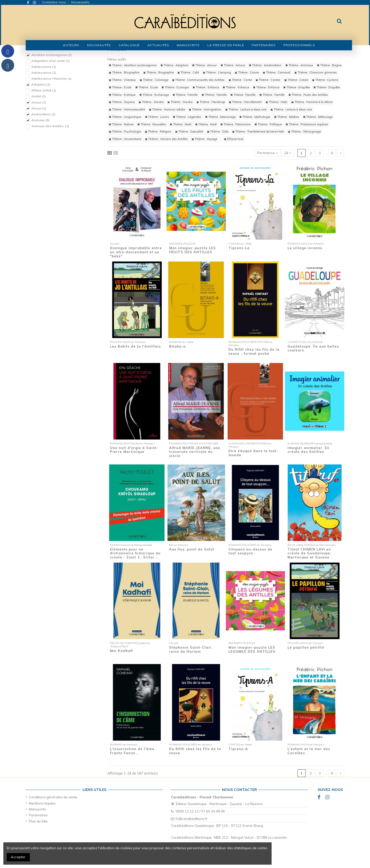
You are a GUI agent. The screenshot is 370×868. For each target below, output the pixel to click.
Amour (39, 102)
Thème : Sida (218, 132)
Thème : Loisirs (157, 117)
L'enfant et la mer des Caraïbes (309, 751)
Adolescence (44, 67)
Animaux (40, 120)
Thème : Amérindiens (265, 65)
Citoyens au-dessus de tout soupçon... (250, 551)
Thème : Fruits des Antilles (308, 95)
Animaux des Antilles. (50, 126)
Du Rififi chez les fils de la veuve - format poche (254, 351)
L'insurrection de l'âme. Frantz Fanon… (133, 751)
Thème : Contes (268, 80)
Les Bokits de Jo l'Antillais (135, 346)
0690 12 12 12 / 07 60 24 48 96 (200, 811)
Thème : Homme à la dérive (312, 102)
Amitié (39, 96)
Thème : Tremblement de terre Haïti (258, 132)
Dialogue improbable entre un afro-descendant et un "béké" (136, 252)
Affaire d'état (44, 90)
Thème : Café (188, 72)
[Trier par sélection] (267, 153)
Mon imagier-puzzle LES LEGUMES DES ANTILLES (252, 649)
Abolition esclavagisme (52, 55)
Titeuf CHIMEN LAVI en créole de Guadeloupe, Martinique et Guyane (309, 553)
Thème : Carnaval (277, 72)
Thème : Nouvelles (152, 124)
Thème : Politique (268, 124)
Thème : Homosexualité (127, 109)
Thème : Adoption (174, 65)
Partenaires (38, 815)
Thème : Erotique (122, 95)
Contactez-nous (54, 2)
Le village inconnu (305, 248)
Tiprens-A (238, 749)
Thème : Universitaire (125, 139)
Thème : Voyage (204, 139)
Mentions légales (42, 803)
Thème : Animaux (299, 65)
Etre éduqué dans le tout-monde (253, 453)
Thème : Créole (296, 80)
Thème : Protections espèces (307, 124)
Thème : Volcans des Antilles (166, 139)
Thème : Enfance (206, 87)
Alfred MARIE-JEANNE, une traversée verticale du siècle (195, 452)
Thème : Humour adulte (167, 109)
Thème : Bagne (329, 65)
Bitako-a (177, 346)
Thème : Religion (158, 132)
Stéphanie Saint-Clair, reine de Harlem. (191, 649)
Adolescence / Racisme (51, 78)
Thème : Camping (217, 72)
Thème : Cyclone (325, 80)
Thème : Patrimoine (235, 124)
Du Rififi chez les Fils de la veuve (195, 751)
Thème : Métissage (318, 117)
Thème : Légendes (187, 117)
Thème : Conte (240, 80)
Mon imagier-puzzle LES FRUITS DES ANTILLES (192, 250)
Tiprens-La (239, 248)
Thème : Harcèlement (245, 102)
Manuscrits (37, 809)
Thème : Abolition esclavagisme (133, 65)
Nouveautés (80, 2)
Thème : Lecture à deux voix (246, 109)
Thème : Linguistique (125, 117)
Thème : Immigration (205, 109)
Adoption (41, 84)
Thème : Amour (204, 65)
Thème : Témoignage (304, 132)
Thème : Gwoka (151, 102)
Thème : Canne (247, 72)
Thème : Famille (185, 95)
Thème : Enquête (297, 87)
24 (288, 153)
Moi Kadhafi (122, 651)
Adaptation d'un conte (50, 61)
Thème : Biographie (124, 72)
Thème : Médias (287, 117)
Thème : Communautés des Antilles (198, 80)
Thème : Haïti (276, 102)
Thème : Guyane (122, 102)
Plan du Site (38, 821)
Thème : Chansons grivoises (316, 72)
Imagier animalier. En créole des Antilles (308, 450)
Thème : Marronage (220, 117)
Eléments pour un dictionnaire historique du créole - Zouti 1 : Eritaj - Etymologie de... (135, 555)
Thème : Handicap (211, 102)
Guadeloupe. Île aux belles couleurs (313, 348)
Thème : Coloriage (154, 80)
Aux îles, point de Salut (192, 549)
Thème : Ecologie (175, 87)
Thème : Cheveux (122, 80)
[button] (129, 45)
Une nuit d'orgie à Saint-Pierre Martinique (134, 450)
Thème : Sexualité (189, 132)
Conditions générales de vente (53, 797)
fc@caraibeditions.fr (192, 819)
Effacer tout (234, 139)
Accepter (18, 857)
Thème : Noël (181, 124)
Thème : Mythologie (255, 117)
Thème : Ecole (120, 87)
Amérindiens (43, 114)
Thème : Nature (121, 124)
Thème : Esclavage (154, 95)
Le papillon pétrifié (306, 647)
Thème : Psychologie (125, 132)
